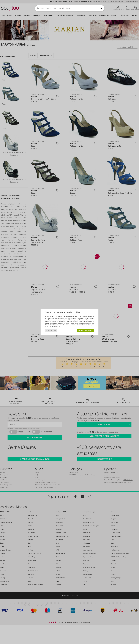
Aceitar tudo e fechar (85, 330)
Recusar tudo (51, 330)
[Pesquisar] (101, 8)
